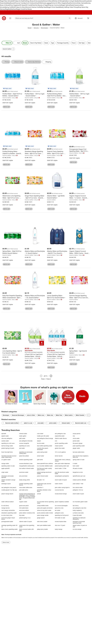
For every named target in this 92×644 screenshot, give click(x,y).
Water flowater (80, 415)
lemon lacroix (59, 456)
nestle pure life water (43, 436)
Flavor (74, 43)
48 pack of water (78, 468)
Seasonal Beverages (18, 415)
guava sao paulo (24, 506)
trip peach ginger (78, 443)
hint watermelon (24, 508)
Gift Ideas (22, 5)
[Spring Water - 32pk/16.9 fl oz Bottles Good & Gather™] (13, 252)
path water (22, 438)
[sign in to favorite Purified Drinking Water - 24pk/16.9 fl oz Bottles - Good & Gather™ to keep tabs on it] (64, 107)
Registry (8, 9)
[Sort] (17, 43)
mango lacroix (5, 508)
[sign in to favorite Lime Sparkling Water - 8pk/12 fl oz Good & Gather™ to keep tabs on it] (20, 364)
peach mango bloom (7, 494)
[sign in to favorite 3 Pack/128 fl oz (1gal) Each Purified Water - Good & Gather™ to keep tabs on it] (64, 367)
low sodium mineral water (27, 468)
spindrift (4, 434)
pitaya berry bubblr (42, 529)
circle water (76, 438)
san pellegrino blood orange (45, 438)
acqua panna (77, 434)
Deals (72, 5)
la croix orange (77, 529)
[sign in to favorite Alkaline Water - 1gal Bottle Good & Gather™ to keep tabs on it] (64, 209)
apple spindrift (5, 468)
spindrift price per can (79, 476)
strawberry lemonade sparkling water (79, 522)
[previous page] (41, 376)
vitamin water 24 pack (26, 521)
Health (38, 3)
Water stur (50, 415)
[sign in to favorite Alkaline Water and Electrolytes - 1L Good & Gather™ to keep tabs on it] (42, 264)
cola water (39, 423)
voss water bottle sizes (26, 487)
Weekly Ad (62, 7)
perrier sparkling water (61, 443)
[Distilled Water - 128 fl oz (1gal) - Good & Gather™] (79, 95)
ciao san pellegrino (7, 438)
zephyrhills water (60, 436)
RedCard (13, 9)
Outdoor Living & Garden (71, 1)
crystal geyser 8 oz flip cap (9, 490)
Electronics (73, 3)
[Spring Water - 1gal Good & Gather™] (79, 352)
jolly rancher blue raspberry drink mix (81, 457)
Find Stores (28, 9)
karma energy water (7, 446)
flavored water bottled (11, 423)
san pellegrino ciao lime (80, 508)
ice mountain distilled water (45, 466)
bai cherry (76, 506)
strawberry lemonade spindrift (8, 477)
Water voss (41, 415)
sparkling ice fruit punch (62, 515)
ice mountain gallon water (80, 502)
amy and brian (23, 476)
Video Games (81, 3)
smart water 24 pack (61, 480)
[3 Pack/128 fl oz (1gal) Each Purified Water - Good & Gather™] (57, 355)
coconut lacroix (59, 490)
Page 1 (43, 379)
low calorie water (78, 487)
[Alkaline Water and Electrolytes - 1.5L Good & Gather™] (35, 297)
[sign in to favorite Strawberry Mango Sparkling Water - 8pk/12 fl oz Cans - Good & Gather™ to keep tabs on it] (42, 165)
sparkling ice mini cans (8, 443)
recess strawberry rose (26, 463)
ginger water (76, 448)
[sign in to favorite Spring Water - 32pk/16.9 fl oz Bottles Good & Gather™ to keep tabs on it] (20, 264)
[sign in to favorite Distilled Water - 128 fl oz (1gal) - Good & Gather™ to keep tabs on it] (87, 107)
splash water (5, 436)
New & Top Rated (36, 43)
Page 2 (49, 379)
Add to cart (7, 107)
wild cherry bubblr (42, 521)
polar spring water (42, 452)
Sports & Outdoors (30, 3)
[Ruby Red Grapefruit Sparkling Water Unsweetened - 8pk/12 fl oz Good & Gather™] (13, 297)
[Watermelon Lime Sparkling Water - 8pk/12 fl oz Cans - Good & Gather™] (13, 197)
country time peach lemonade (43, 449)
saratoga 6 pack (6, 484)
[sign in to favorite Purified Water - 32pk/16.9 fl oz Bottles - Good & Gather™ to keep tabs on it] (20, 107)
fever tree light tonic (7, 452)
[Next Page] (13, 49)
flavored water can (79, 423)
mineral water (23, 434)
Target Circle (20, 9)
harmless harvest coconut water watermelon (9, 457)
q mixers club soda (78, 513)
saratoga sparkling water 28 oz (9, 526)
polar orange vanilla (43, 515)
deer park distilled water (44, 525)
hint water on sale (60, 518)
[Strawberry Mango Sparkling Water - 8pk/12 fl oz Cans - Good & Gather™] (35, 152)
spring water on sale (79, 460)
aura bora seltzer (24, 510)
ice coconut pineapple (61, 506)
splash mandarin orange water (8, 480)
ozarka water (5, 441)
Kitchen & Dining (58, 1)
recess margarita (24, 443)
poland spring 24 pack (8, 448)
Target (30, 28)
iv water (75, 463)
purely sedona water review (45, 513)
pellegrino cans (59, 513)
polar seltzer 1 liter (78, 484)
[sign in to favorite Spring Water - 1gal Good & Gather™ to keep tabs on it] (87, 364)
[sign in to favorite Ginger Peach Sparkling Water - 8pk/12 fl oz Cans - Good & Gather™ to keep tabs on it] (42, 209)
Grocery (82, 1)
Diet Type (82, 43)
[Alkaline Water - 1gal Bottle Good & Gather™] (57, 197)
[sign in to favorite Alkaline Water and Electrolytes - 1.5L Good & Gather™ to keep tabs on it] (42, 309)
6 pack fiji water (77, 515)
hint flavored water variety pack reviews (44, 469)
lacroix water (41, 443)
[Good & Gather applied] (8, 49)
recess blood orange (61, 494)
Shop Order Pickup (72, 7)
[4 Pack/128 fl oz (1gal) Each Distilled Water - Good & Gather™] (35, 355)
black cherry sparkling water (10, 529)
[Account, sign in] (79, 18)
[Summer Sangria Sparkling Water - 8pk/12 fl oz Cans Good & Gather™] (79, 297)
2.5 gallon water (6, 460)
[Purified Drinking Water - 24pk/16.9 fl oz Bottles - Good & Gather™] (57, 95)
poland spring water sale (62, 466)
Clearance (77, 5)
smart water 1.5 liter (61, 468)
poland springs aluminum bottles (44, 473)
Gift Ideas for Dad (18, 1)
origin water (5, 472)
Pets (33, 5)
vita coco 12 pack (60, 525)
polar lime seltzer (24, 456)
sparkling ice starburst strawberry (79, 518)
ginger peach (41, 518)
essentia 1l (40, 487)
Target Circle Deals (53, 7)
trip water (22, 515)
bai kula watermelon (79, 452)
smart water (41, 456)
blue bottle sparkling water (45, 446)
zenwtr (39, 494)
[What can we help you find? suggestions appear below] (43, 18)
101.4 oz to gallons (60, 452)
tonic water (76, 466)
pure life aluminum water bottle (62, 473)
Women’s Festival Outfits (33, 7)
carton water (51, 423)
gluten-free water (60, 448)
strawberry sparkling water (9, 513)
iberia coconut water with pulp (26, 530)
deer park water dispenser (62, 463)
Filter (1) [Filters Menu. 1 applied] (7, 43)
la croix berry (5, 506)
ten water (58, 510)
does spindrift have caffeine (45, 463)
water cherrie (59, 484)
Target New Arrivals (6, 1)
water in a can (27, 423)
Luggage (48, 3)
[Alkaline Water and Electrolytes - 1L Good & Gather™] (35, 252)
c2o (56, 441)
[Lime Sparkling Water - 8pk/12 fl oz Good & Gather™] (13, 352)
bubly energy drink (24, 480)
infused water (65, 423)
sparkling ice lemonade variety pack (26, 453)
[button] (7, 89)
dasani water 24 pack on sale (80, 526)
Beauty (12, 3)
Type (53, 43)
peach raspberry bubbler (62, 502)
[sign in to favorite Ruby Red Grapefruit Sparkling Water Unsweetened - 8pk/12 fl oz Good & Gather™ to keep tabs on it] (20, 309)
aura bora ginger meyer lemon (8, 518)
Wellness (43, 3)
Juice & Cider (31, 415)
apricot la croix (59, 508)
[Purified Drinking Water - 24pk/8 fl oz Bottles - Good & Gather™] (13, 152)
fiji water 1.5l (41, 480)
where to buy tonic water (44, 510)
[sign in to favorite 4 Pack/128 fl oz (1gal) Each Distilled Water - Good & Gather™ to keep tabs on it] (42, 367)
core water (40, 434)
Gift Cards (28, 5)
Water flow (59, 415)
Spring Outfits (9, 7)
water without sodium (8, 502)
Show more (6, 542)
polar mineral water (43, 476)
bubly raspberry (77, 510)
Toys (68, 3)
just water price (24, 490)
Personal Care (19, 3)
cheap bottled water (43, 506)
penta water (76, 441)
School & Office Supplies (59, 3)
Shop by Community (55, 5)
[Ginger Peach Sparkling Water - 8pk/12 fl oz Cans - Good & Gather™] (35, 197)
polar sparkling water (79, 446)
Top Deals (44, 7)
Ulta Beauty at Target (41, 5)
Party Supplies (14, 5)
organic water (23, 502)
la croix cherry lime (7, 515)
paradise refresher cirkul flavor (44, 491)
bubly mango (59, 529)
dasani (39, 441)
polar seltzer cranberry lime (27, 513)
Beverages (44, 28)
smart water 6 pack (78, 494)
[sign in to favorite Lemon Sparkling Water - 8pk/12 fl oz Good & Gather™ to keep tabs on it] (64, 309)
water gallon (23, 436)
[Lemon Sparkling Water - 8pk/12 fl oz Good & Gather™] (57, 297)
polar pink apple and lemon (45, 508)
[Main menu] (10, 18)
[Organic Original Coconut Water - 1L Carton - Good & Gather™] (79, 197)
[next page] (51, 376)
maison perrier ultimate (79, 480)
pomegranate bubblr (7, 521)
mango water (5, 463)
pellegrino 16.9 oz (78, 490)
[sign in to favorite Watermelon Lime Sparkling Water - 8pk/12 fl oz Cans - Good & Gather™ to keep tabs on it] (20, 209)
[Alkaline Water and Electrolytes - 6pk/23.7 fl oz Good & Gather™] (57, 252)
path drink (40, 460)
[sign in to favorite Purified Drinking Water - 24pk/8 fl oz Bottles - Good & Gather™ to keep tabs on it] (20, 165)
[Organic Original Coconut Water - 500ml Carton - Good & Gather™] (79, 252)
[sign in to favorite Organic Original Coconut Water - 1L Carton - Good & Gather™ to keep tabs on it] (87, 209)
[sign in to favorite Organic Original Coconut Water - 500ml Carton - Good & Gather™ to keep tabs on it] (87, 264)
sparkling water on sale (8, 466)
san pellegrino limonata (26, 441)
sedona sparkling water (26, 460)
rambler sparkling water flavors (26, 484)
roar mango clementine (8, 510)
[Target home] (4, 18)
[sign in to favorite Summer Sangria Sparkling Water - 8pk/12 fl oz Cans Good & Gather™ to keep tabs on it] (87, 309)
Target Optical (66, 5)
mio (74, 436)
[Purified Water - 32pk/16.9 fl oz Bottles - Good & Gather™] (13, 95)
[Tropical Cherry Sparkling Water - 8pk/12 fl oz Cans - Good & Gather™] (57, 152)
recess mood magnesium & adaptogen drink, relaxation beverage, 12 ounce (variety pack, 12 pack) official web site (27, 496)
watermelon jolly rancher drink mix (44, 484)
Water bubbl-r (69, 415)
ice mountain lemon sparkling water (45, 502)
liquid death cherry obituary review (63, 460)
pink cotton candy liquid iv (62, 487)
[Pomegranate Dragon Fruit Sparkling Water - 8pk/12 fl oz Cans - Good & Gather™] (79, 150)
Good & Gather (7, 98)
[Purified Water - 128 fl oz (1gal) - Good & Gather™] (35, 95)
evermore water (24, 472)
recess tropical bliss (61, 521)
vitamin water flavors (61, 438)
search (70, 18)
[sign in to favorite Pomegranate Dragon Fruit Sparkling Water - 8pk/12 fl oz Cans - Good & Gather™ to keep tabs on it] (87, 162)
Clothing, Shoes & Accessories (33, 1)
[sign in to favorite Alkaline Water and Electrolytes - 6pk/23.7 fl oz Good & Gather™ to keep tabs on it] (64, 264)
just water (22, 448)
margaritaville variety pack (27, 466)
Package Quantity (63, 43)
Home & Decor (48, 1)
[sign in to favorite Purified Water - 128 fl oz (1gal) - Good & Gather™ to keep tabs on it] (42, 107)
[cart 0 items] (88, 18)
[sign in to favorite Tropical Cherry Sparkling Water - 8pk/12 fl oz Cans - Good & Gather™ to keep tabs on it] (64, 165)
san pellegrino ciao (60, 434)
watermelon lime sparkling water (27, 526)
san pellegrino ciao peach (9, 487)
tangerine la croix (78, 472)
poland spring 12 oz (25, 518)
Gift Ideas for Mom (19, 7)
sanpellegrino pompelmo (62, 476)
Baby (8, 3)
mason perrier (59, 446)
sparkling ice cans (24, 446)
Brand (25, 43)
